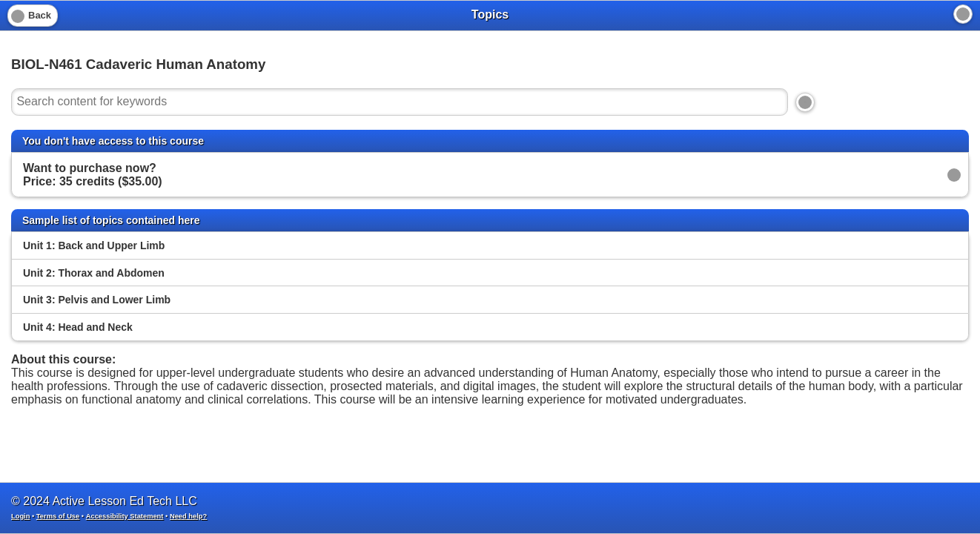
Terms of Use (58, 516)
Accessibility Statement (125, 516)
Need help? (188, 516)
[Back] (33, 16)
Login (20, 516)
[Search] (805, 102)
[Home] (963, 14)
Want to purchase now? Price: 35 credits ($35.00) (93, 175)
